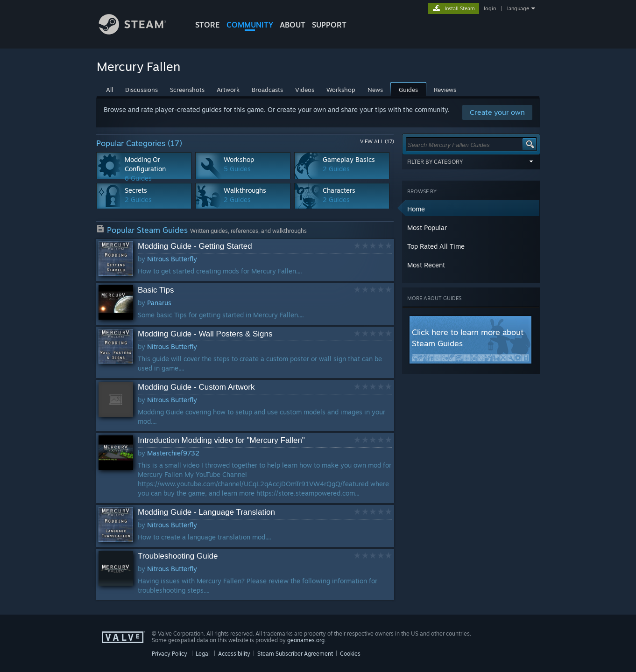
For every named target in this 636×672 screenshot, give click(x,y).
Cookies (350, 654)
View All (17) (377, 141)
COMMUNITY (250, 25)
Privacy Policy (170, 654)
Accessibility (234, 654)
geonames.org (306, 640)
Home (416, 209)
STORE (208, 25)
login (490, 8)
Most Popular (427, 227)
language (518, 8)
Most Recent (426, 265)
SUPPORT (329, 25)
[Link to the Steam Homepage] (140, 32)
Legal (203, 654)
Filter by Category (471, 161)
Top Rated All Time (436, 246)
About (293, 25)
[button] (471, 209)
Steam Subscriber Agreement (295, 654)
